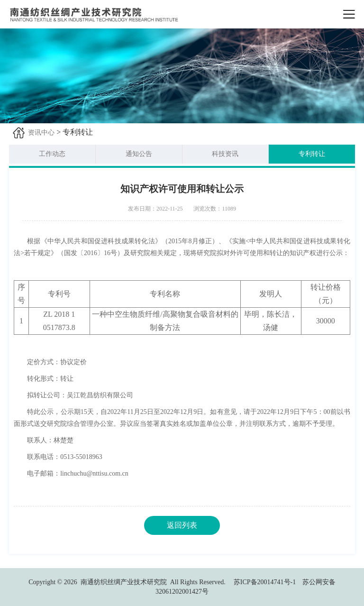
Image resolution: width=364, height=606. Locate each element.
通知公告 (139, 154)
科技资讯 (225, 154)
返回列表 (182, 525)
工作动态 (52, 154)
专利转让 (312, 154)
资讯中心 (41, 133)
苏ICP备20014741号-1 (265, 582)
